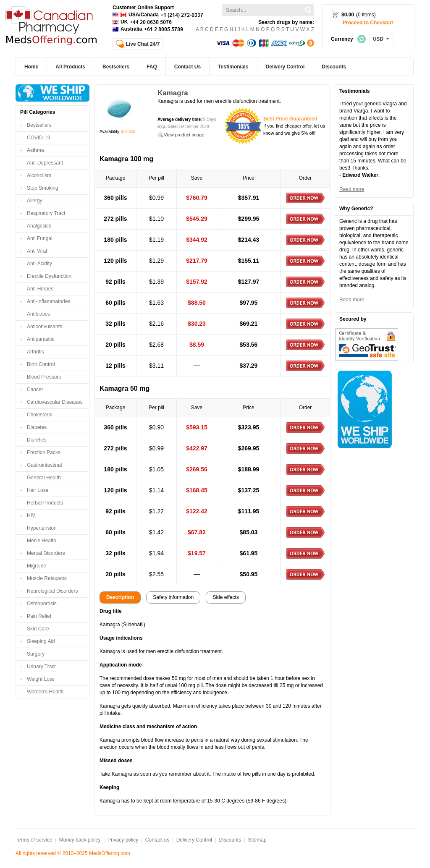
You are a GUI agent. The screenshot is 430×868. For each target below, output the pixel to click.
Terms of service (34, 840)
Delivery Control (194, 840)
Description (120, 597)
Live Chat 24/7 (143, 44)
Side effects (225, 597)
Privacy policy (123, 840)
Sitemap (257, 840)
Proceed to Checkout (368, 23)
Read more (352, 189)
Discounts (230, 840)
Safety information (173, 597)
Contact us (157, 840)
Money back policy (80, 840)
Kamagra (173, 93)
